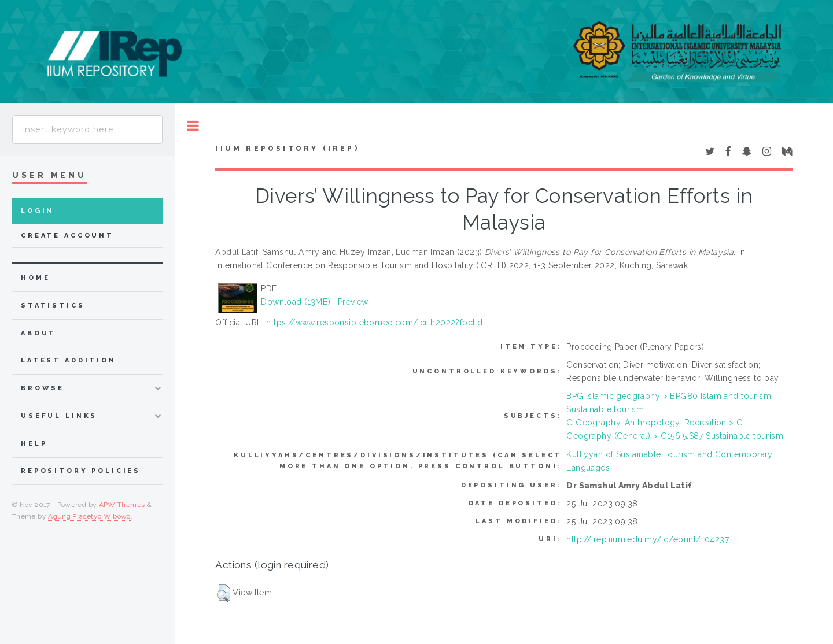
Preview (353, 302)
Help (34, 444)
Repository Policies (81, 471)
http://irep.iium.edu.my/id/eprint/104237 (648, 539)
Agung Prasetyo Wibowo (89, 516)
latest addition (69, 360)
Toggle (193, 126)
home (35, 278)
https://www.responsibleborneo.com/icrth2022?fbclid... (377, 323)
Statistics (53, 306)
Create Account (67, 236)
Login (37, 211)
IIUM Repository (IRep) (287, 149)
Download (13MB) (296, 302)
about (38, 333)
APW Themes (122, 505)
